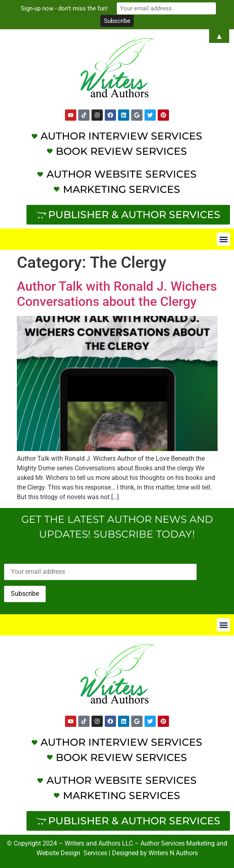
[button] (223, 239)
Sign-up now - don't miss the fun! (66, 8)
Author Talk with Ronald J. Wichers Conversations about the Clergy (117, 294)
